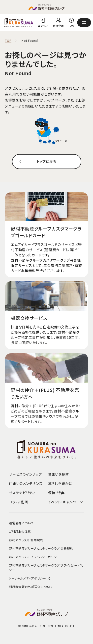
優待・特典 (56, 493)
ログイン (43, 26)
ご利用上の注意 (20, 531)
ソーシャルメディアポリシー (30, 578)
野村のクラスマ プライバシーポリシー (34, 557)
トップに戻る (47, 161)
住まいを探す (59, 474)
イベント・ (65, 502)
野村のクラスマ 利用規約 (26, 540)
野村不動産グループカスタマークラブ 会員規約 (41, 548)
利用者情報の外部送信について (31, 587)
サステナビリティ (22, 493)
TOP (8, 41)
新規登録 (58, 26)
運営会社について (21, 523)
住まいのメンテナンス (26, 483)
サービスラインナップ (26, 474)
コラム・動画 (19, 502)
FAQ (71, 26)
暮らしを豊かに (60, 483)
